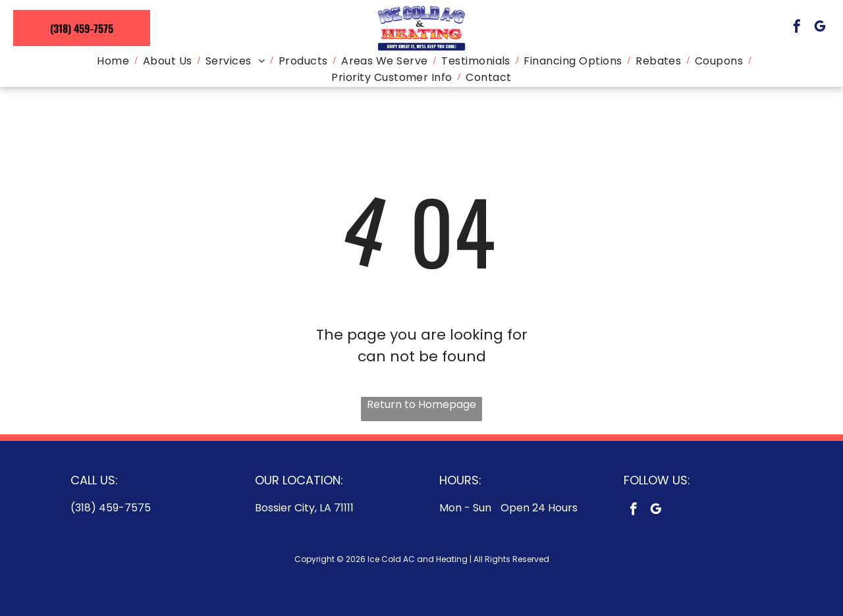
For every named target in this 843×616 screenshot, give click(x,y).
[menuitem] (114, 61)
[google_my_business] (820, 28)
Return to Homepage (421, 404)
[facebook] (797, 28)
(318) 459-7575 (111, 508)
